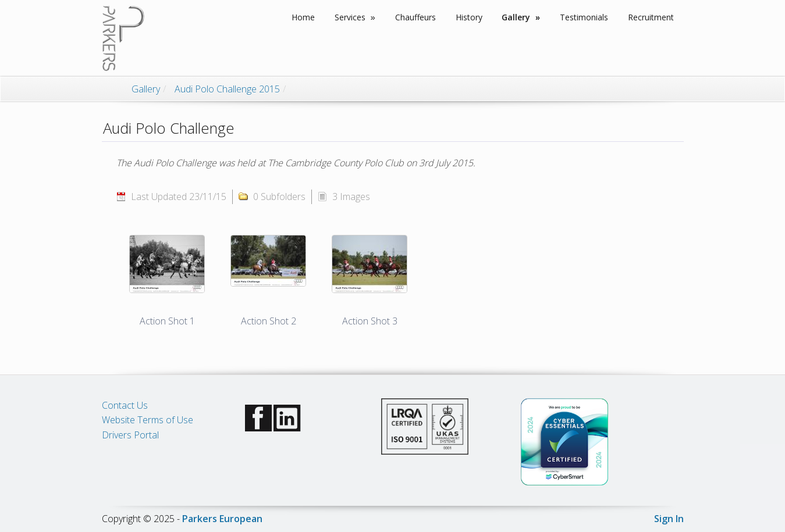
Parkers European (222, 519)
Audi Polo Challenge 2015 (227, 89)
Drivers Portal (130, 435)
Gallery (146, 89)
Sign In (669, 519)
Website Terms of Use (148, 420)
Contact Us (125, 405)
